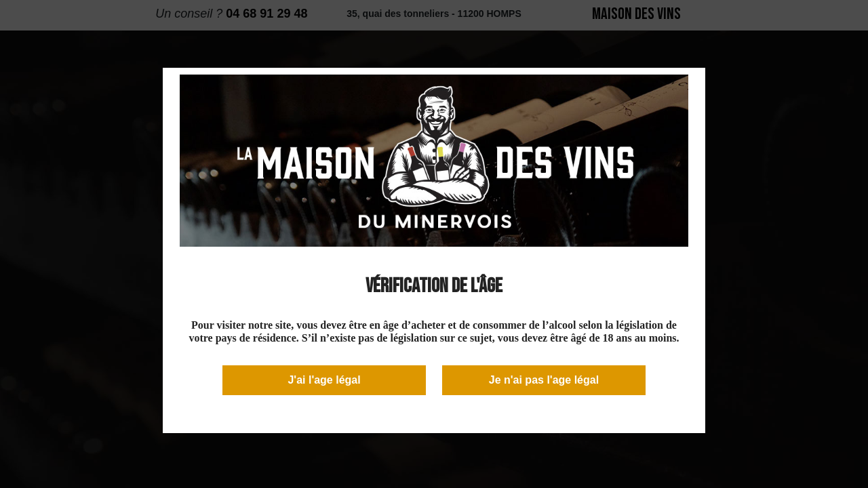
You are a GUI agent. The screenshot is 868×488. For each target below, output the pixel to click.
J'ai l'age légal (324, 380)
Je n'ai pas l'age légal (544, 380)
